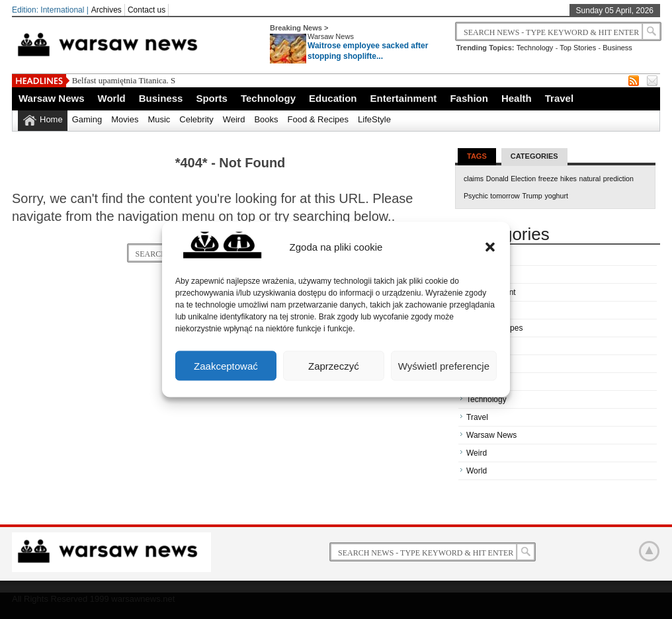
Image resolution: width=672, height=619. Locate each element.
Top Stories (578, 48)
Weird (234, 119)
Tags (477, 156)
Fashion (469, 98)
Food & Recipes (318, 119)
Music (159, 119)
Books (266, 119)
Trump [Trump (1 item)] (532, 196)
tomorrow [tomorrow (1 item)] (505, 196)
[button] (490, 247)
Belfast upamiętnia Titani (115, 80)
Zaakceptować (226, 365)
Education (333, 98)
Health (517, 98)
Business (617, 48)
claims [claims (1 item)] (474, 179)
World (112, 98)
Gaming (87, 119)
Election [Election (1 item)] (523, 179)
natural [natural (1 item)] (590, 179)
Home (51, 119)
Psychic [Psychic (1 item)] (476, 196)
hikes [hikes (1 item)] (568, 179)
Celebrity (196, 119)
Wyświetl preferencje (444, 365)
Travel (559, 98)
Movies (125, 119)
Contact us (147, 10)
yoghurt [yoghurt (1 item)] (556, 196)
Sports (212, 98)
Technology (535, 48)
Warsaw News (331, 36)
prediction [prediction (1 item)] (618, 179)
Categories (534, 156)
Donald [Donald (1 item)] (497, 179)
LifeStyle (374, 119)
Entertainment (404, 98)
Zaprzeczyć (334, 365)
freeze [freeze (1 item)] (548, 179)
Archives (106, 10)
